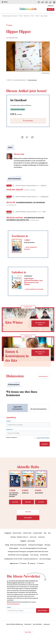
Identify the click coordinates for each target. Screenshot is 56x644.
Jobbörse (50, 6)
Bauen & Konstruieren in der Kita (18, 356)
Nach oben (28, 633)
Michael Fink (14, 38)
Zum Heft (15, 502)
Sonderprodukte (37, 533)
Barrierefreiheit (37, 625)
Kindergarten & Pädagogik (36, 545)
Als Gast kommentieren (39, 409)
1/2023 (37, 16)
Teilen (22, 137)
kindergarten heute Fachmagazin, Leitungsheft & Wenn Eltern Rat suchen (28, 552)
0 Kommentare (32, 80)
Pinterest (41, 564)
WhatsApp (47, 545)
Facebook (24, 564)
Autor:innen (33, 537)
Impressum (47, 625)
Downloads (41, 537)
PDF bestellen (29, 121)
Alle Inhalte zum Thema (40, 324)
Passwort (10, 430)
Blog (45, 533)
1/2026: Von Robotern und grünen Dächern (25, 186)
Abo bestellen (28, 518)
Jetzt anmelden (43, 611)
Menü (6, 2)
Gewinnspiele (31, 541)
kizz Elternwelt (44, 555)
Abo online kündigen (45, 559)
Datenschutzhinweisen (13, 604)
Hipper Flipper (44, 16)
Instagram (33, 564)
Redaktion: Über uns (22, 537)
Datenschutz (28, 625)
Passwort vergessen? (12, 438)
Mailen (32, 137)
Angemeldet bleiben (43, 438)
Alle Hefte (28, 512)
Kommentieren (43, 377)
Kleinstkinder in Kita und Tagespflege (18, 555)
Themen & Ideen (17, 533)
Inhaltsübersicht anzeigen (31, 248)
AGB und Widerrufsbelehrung (15, 625)
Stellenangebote (14, 549)
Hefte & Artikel (27, 533)
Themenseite (28, 307)
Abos (49, 533)
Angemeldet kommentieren (17, 408)
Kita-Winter (14, 323)
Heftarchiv (26, 16)
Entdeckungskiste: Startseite (10, 16)
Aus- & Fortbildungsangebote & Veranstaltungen (33, 549)
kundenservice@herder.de (30, 559)
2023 (32, 16)
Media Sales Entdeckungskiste (18, 545)
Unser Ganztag (34, 555)
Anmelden (45, 444)
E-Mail (9, 421)
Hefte (20, 16)
